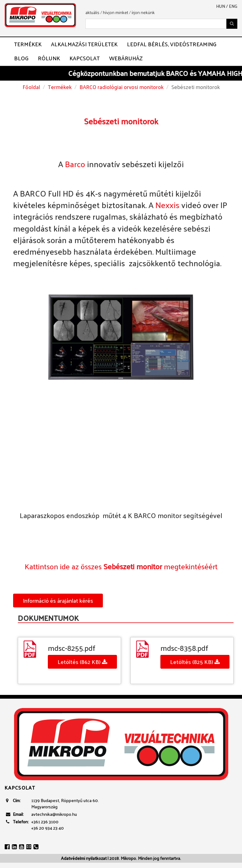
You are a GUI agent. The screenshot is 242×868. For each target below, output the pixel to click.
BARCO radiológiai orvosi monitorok (121, 87)
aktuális (92, 12)
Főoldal (31, 87)
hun (221, 6)
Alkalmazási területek (84, 44)
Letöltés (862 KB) (82, 662)
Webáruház (126, 58)
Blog (21, 58)
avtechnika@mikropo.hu (54, 814)
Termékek (28, 44)
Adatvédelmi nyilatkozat (84, 858)
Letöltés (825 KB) (195, 662)
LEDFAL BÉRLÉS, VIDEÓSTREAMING (172, 44)
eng (233, 6)
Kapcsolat (85, 58)
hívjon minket (116, 12)
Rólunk (49, 58)
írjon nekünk (143, 12)
